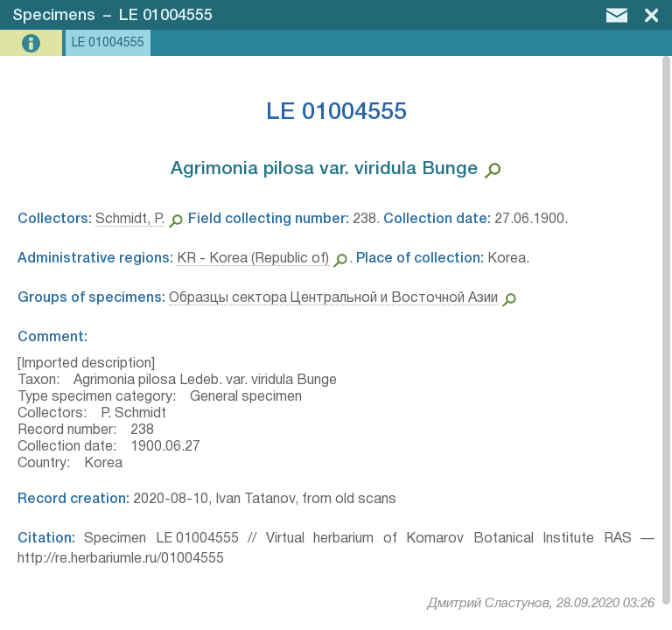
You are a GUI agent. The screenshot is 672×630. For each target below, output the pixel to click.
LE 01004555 (166, 16)
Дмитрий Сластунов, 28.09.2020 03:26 (541, 604)
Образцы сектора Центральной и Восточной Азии (333, 298)
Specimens (54, 16)
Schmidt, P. (130, 220)
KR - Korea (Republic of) (253, 259)
